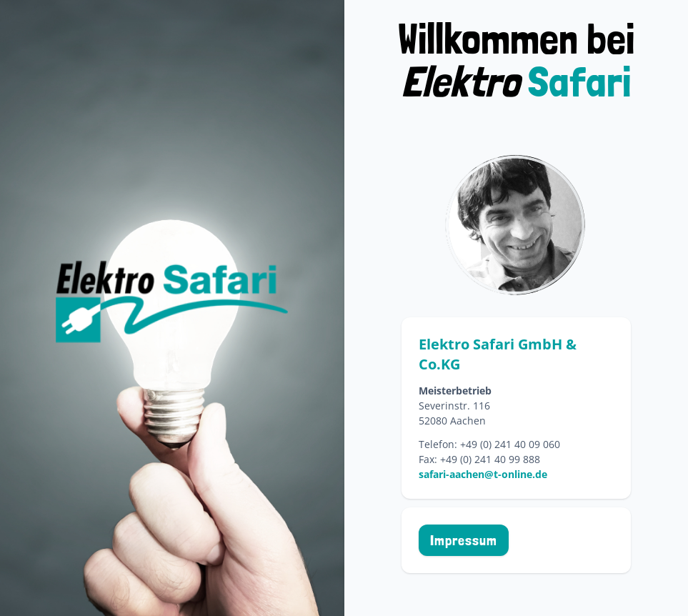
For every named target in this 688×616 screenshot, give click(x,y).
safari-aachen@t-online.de (483, 474)
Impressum (464, 540)
